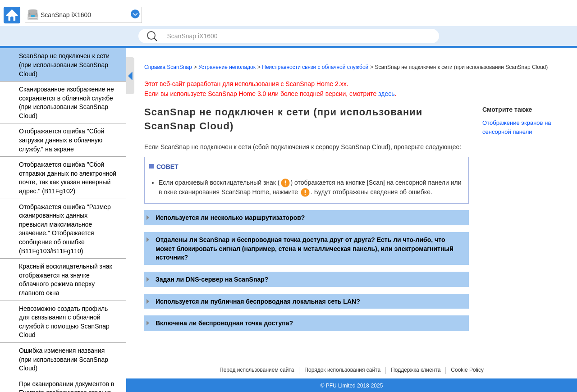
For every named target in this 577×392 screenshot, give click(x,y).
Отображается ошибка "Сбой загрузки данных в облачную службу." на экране (62, 140)
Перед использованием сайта (257, 370)
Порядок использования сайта (342, 370)
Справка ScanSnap (168, 67)
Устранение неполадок (227, 67)
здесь (386, 94)
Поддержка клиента (416, 370)
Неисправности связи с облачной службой (315, 67)
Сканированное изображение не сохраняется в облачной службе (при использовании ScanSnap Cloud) (66, 103)
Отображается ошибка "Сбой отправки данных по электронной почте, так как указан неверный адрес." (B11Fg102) (68, 178)
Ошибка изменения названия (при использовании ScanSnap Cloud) (64, 359)
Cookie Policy (467, 370)
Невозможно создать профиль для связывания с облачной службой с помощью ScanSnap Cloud (64, 322)
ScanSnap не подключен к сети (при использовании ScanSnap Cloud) (64, 65)
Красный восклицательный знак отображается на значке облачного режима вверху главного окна (66, 280)
